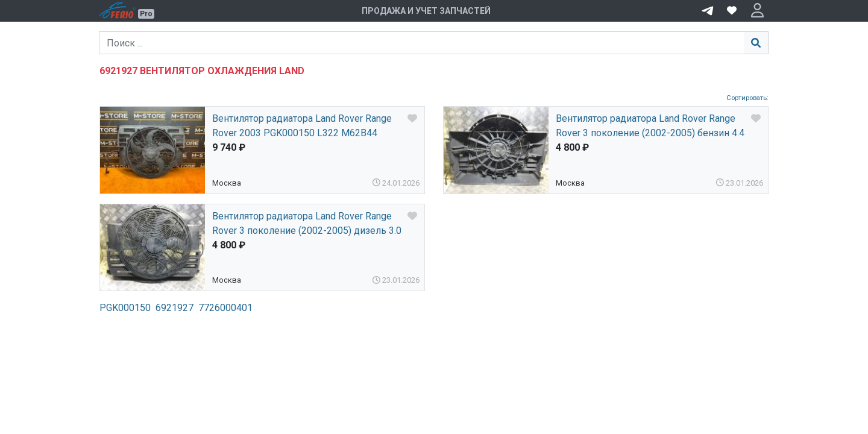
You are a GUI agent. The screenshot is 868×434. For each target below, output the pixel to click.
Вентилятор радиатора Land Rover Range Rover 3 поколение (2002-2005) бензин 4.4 (650, 126)
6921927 (175, 308)
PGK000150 (125, 308)
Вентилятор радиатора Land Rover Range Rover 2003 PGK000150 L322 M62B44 (302, 126)
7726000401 (225, 308)
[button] (757, 11)
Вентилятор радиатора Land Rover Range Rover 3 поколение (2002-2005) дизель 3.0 (307, 223)
